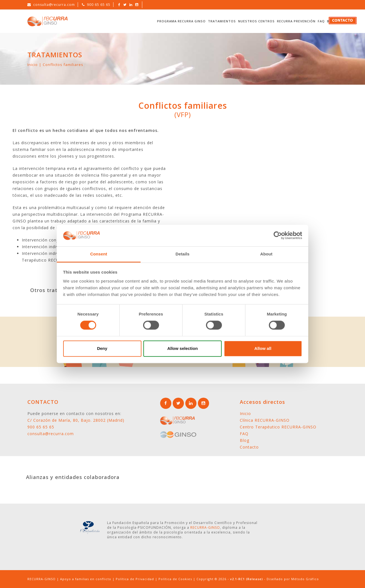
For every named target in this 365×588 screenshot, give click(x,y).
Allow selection (182, 348)
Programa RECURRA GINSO (181, 21)
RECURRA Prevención (296, 21)
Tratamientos (222, 21)
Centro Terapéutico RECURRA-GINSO (278, 427)
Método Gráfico (305, 579)
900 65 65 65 (99, 5)
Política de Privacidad (135, 579)
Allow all (263, 348)
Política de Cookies (175, 579)
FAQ (321, 21)
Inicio (33, 65)
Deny (102, 348)
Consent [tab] (99, 254)
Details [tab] (182, 254)
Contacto (249, 447)
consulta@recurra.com (54, 5)
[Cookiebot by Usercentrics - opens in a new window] (278, 236)
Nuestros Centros (256, 21)
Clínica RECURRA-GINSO (265, 420)
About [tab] (266, 254)
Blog (245, 440)
